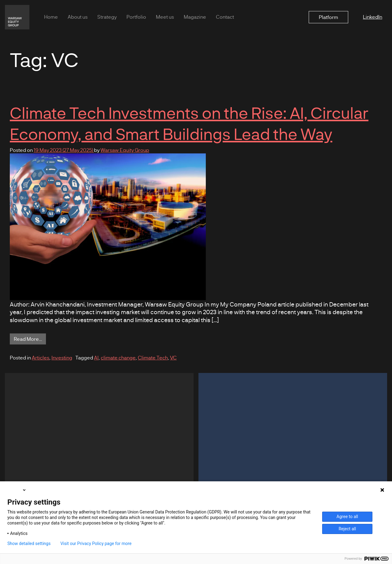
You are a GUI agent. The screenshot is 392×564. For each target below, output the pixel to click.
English (17, 490)
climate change (118, 357)
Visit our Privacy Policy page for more (96, 543)
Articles (41, 357)
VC (173, 357)
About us (78, 17)
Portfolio (136, 17)
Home (51, 17)
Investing (62, 357)
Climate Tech (153, 357)
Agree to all (347, 517)
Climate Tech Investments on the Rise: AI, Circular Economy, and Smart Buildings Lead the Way (189, 123)
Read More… (30, 339)
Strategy (107, 17)
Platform (328, 17)
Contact (225, 17)
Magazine (195, 17)
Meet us (165, 17)
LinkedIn (373, 17)
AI (96, 357)
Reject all (347, 529)
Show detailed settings (29, 543)
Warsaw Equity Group (125, 150)
